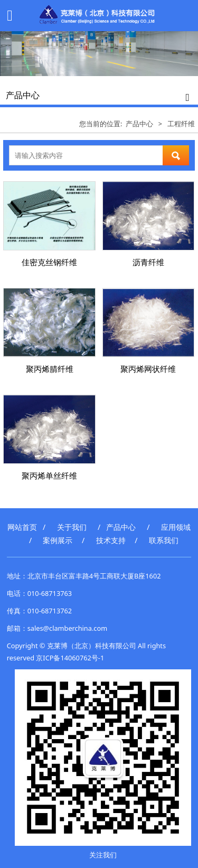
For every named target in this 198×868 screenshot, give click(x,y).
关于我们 (72, 527)
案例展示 (58, 540)
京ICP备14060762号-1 (70, 658)
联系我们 (164, 540)
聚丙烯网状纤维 (148, 369)
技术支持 (111, 540)
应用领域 (176, 527)
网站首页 (22, 527)
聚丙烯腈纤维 (50, 369)
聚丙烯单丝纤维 (49, 475)
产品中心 (139, 124)
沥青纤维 (148, 262)
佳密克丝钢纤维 (49, 262)
